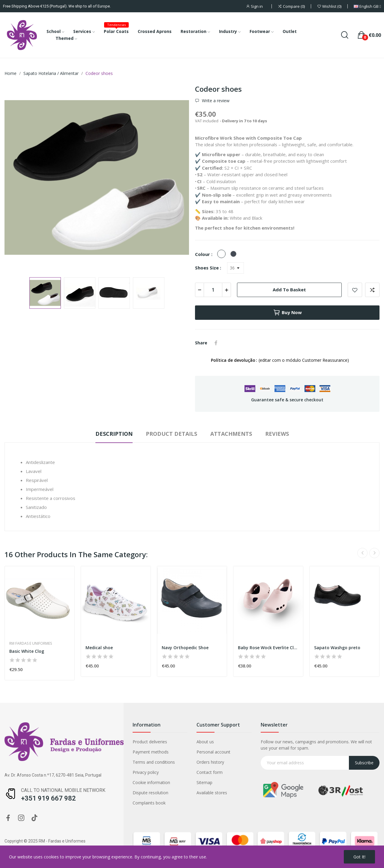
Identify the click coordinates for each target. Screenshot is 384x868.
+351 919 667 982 (48, 798)
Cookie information (151, 782)
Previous (362, 553)
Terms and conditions (154, 762)
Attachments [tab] (231, 434)
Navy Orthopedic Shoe (185, 648)
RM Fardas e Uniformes (31, 644)
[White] (223, 254)
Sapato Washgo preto (337, 648)
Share (216, 343)
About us (205, 742)
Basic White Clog (27, 651)
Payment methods (151, 752)
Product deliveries (150, 742)
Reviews (277, 434)
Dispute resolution (150, 793)
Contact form (210, 772)
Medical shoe (99, 648)
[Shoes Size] (235, 268)
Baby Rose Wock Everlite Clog (268, 648)
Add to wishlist (355, 290)
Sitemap (204, 782)
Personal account (213, 752)
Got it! (359, 857)
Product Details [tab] (171, 434)
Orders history (210, 762)
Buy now (287, 313)
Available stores (212, 793)
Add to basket (289, 290)
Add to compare (372, 290)
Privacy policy (146, 772)
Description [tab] (114, 434)
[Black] (235, 254)
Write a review (215, 101)
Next (374, 553)
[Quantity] (213, 290)
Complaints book (149, 803)
